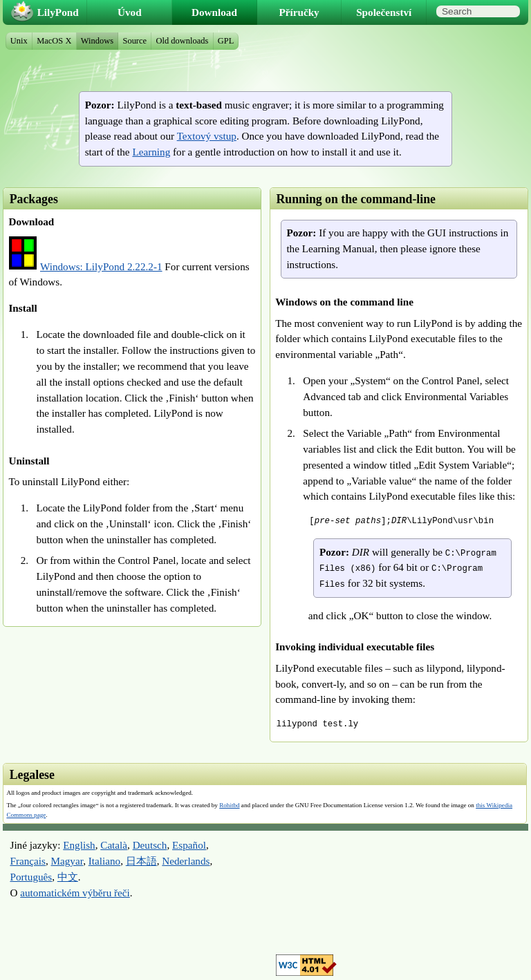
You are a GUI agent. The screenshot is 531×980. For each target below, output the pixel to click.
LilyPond (58, 12)
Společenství (384, 12)
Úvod (130, 12)
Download (214, 12)
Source (134, 41)
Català (114, 845)
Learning (151, 152)
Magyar (67, 861)
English (79, 845)
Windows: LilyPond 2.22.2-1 (101, 266)
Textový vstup (207, 136)
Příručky (299, 12)
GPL (226, 41)
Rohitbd (229, 805)
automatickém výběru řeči (75, 893)
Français (27, 861)
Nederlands (186, 861)
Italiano (104, 861)
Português (31, 877)
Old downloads (183, 41)
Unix (19, 41)
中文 (68, 877)
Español (189, 845)
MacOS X (54, 41)
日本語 (141, 861)
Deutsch (150, 845)
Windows (97, 41)
